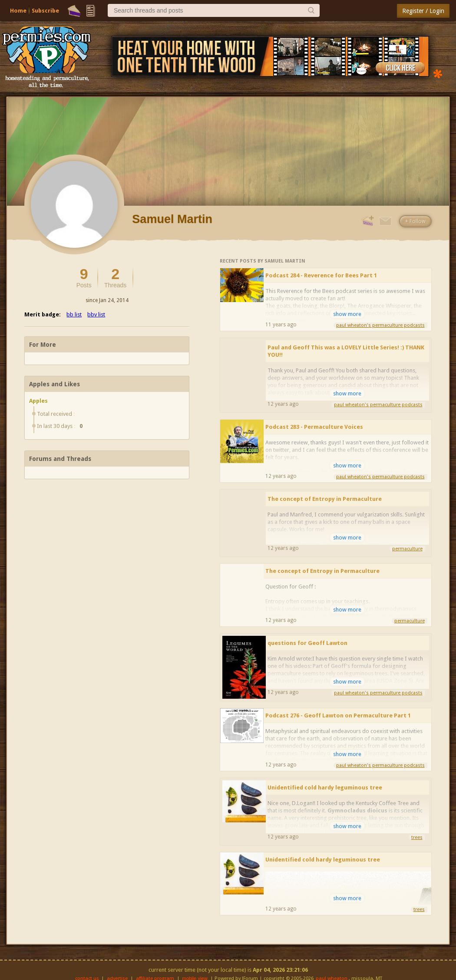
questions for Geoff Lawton (307, 643)
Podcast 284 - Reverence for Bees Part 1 (321, 275)
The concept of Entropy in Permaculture (325, 499)
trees (417, 837)
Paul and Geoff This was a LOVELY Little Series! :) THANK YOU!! (346, 351)
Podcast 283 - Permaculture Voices (314, 427)
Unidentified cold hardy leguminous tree (325, 788)
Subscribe (45, 11)
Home (18, 11)
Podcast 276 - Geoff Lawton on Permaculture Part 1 (338, 715)
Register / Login (423, 11)
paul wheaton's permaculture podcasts (380, 325)
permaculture (407, 549)
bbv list (96, 314)
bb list (74, 314)
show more (347, 314)
